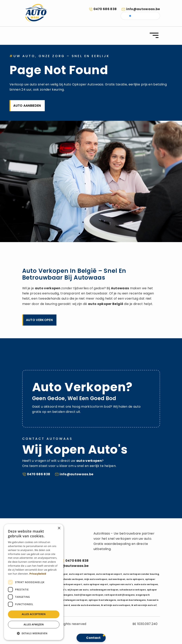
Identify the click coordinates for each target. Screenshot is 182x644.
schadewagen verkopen (104, 590)
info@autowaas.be (143, 9)
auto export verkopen (82, 574)
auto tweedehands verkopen (66, 579)
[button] (34, 633)
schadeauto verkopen (133, 590)
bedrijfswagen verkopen (89, 595)
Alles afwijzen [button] (34, 624)
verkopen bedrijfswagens (120, 595)
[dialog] (34, 582)
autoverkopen (117, 579)
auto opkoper (100, 304)
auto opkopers (135, 579)
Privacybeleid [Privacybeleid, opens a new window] (38, 574)
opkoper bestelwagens (102, 600)
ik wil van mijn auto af (144, 605)
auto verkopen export (109, 574)
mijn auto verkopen (96, 579)
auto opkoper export (96, 584)
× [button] (59, 528)
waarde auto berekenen (86, 605)
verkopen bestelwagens (132, 600)
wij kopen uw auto (78, 590)
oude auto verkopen (146, 584)
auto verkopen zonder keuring (141, 574)
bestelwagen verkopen (74, 600)
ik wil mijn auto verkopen (116, 605)
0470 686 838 (105, 9)
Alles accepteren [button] (34, 614)
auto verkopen (48, 288)
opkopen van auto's (121, 584)
